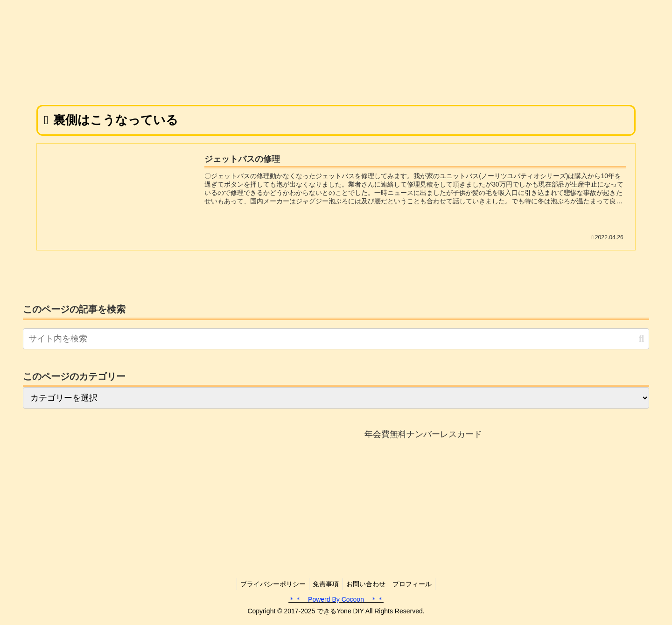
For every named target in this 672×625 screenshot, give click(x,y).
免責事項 (325, 584)
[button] (641, 339)
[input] (336, 339)
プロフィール (416, 584)
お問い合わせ (367, 584)
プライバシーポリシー (269, 584)
